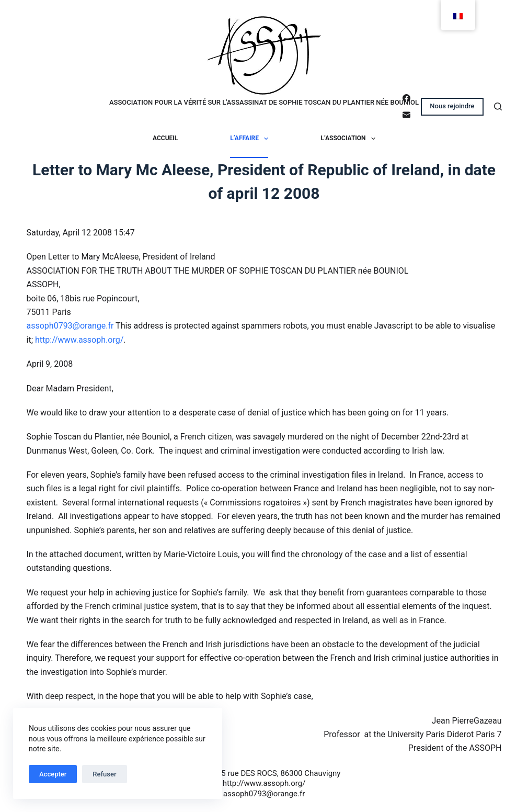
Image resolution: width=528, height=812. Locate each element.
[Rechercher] (498, 106)
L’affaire (251, 139)
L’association (350, 139)
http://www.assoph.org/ (79, 340)
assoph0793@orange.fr (70, 326)
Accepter (53, 774)
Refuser (104, 774)
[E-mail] (406, 115)
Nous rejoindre (452, 106)
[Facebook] (406, 98)
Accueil (165, 138)
